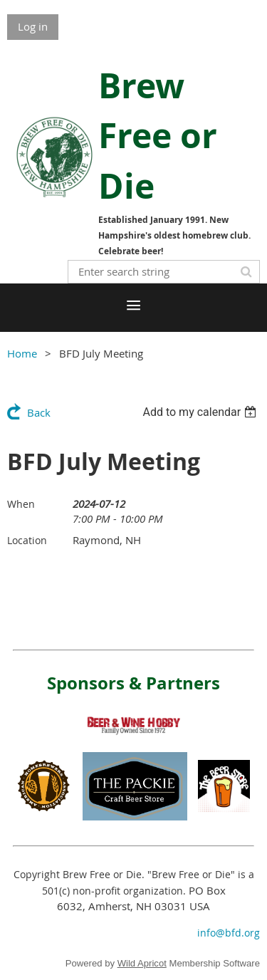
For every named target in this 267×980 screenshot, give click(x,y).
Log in (33, 26)
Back (39, 412)
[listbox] (201, 412)
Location (27, 540)
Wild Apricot (142, 963)
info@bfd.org (229, 933)
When (21, 504)
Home (22, 353)
